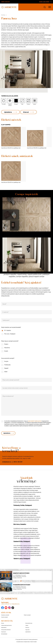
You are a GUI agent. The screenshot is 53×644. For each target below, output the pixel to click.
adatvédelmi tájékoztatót (35, 421)
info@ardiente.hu (7, 462)
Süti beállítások (4, 634)
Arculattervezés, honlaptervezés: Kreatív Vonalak (27, 642)
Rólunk (3, 623)
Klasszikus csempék (5, 615)
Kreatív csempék (4, 617)
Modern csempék (27, 615)
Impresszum (4, 632)
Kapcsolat (27, 630)
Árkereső (26, 112)
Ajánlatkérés (8, 112)
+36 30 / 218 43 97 (5, 2)
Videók (27, 625)
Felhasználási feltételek (6, 630)
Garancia (27, 627)
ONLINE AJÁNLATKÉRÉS (44, 2)
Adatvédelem (4, 627)
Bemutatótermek (29, 623)
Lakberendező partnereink (6, 625)
